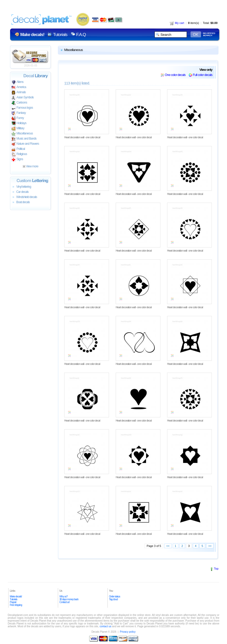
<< (168, 546)
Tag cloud (113, 599)
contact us (105, 626)
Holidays (19, 123)
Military (18, 129)
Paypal (13, 602)
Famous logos (22, 108)
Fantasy (19, 113)
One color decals (175, 75)
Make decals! (16, 596)
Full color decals (203, 75)
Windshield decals (24, 197)
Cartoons (19, 103)
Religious (19, 154)
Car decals (20, 192)
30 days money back (69, 599)
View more (30, 166)
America (19, 87)
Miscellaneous (22, 134)
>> (210, 546)
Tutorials (60, 35)
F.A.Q (81, 35)
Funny (18, 118)
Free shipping (16, 605)
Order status (115, 596)
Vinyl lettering (21, 187)
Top (216, 569)
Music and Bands (24, 139)
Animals (19, 93)
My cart (177, 23)
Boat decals (21, 202)
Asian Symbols (22, 98)
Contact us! (65, 602)
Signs (17, 160)
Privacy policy (128, 632)
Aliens (17, 82)
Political (18, 149)
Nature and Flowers (25, 144)
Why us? (63, 596)
